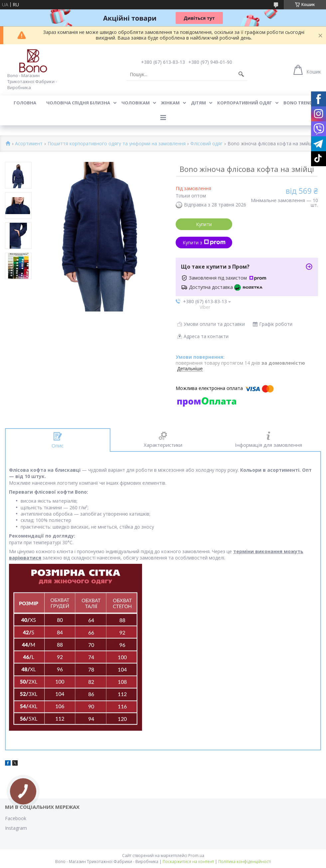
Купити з (204, 243)
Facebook (16, 818)
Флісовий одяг (206, 144)
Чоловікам (136, 103)
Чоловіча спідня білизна (78, 103)
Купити (204, 224)
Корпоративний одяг (245, 103)
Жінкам (170, 103)
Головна (25, 103)
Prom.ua (196, 856)
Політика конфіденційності (245, 862)
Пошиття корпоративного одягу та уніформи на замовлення (117, 144)
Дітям (198, 103)
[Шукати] (241, 74)
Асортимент (29, 144)
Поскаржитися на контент (188, 862)
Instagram (16, 828)
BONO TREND (298, 103)
